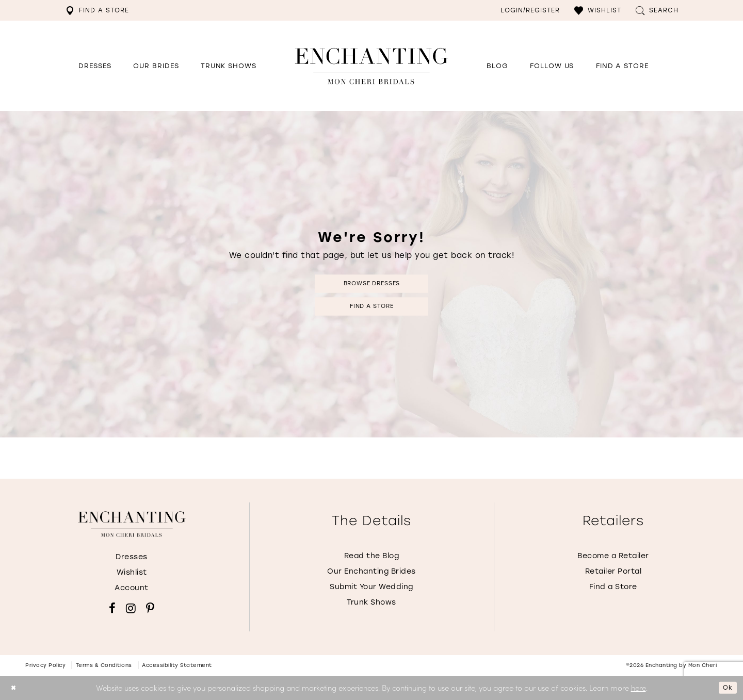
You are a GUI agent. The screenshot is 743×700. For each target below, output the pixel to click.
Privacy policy (45, 665)
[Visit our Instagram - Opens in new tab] (131, 608)
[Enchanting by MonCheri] (132, 524)
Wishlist (132, 572)
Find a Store (372, 309)
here (639, 687)
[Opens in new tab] (552, 66)
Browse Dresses (372, 281)
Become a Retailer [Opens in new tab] (613, 556)
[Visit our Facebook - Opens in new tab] (112, 608)
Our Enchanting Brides (372, 571)
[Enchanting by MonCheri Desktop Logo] (372, 66)
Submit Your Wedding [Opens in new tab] (372, 587)
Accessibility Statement (177, 665)
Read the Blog (372, 556)
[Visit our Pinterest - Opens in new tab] (150, 608)
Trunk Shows (372, 602)
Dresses (132, 557)
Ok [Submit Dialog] (725, 687)
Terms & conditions (104, 665)
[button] (598, 10)
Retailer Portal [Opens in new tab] (613, 571)
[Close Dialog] (15, 688)
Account (132, 588)
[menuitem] (97, 10)
